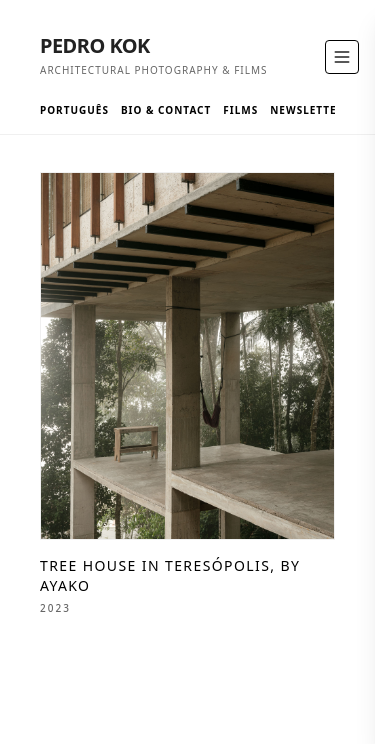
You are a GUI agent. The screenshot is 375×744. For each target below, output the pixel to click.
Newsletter (307, 110)
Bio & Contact (166, 110)
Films (240, 110)
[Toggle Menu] (342, 57)
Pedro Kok (95, 45)
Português (74, 110)
